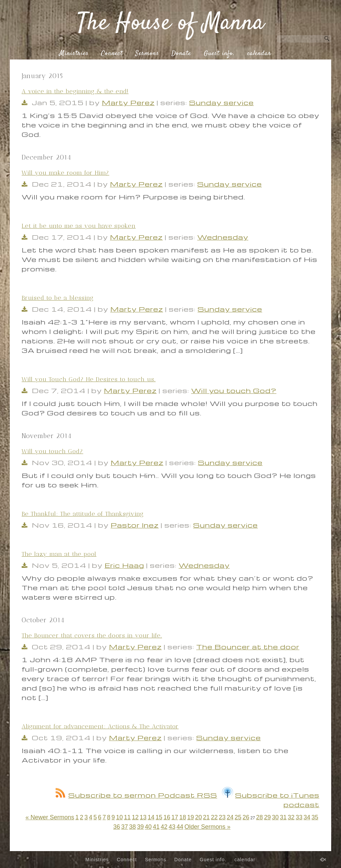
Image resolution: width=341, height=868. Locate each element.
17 (175, 817)
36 (117, 827)
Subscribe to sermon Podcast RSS (136, 795)
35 (315, 817)
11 (127, 817)
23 (222, 817)
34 (307, 817)
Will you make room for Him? (65, 173)
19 (190, 817)
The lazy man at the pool (59, 554)
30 (275, 817)
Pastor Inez (135, 525)
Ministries (74, 54)
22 (214, 817)
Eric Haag (124, 565)
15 (159, 817)
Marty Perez (128, 102)
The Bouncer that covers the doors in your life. (92, 635)
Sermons (147, 54)
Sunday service (221, 102)
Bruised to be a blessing (58, 298)
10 (119, 817)
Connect (112, 54)
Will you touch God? (234, 390)
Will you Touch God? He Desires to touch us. (89, 379)
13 (143, 817)
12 (135, 817)
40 (148, 827)
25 (238, 817)
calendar (259, 54)
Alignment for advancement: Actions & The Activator (100, 726)
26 (246, 817)
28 (259, 817)
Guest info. (219, 54)
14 (151, 817)
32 (291, 817)
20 (199, 817)
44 (180, 827)
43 (172, 827)
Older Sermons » (207, 827)
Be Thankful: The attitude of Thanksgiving (83, 514)
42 (164, 827)
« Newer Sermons (50, 817)
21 (206, 817)
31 (283, 817)
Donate (181, 54)
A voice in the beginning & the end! (75, 91)
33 (299, 817)
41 (156, 827)
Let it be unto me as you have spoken (79, 226)
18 (183, 817)
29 (267, 817)
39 (140, 827)
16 (167, 817)
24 (230, 817)
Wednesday (223, 237)
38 (133, 827)
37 (124, 827)
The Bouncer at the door (248, 647)
